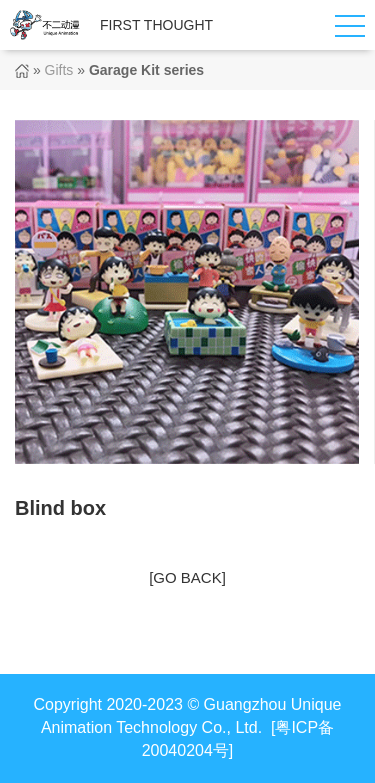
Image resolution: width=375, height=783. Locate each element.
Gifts (59, 70)
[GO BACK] (187, 577)
